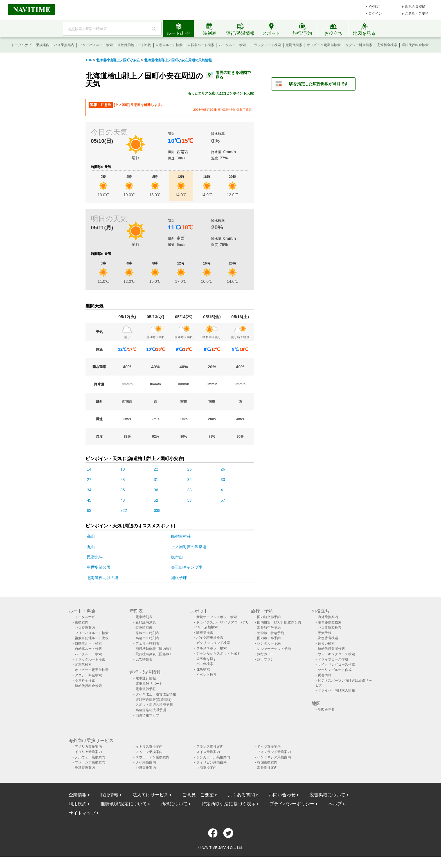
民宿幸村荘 (181, 536)
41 (223, 490)
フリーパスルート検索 (96, 45)
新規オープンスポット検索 (217, 617)
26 (223, 469)
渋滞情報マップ (147, 715)
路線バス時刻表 (147, 633)
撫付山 (177, 557)
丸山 (91, 547)
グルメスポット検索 (211, 648)
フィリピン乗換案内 (211, 762)
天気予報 (325, 633)
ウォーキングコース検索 (336, 654)
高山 (91, 536)
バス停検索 (205, 664)
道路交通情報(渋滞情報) (154, 700)
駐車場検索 (205, 632)
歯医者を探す (206, 659)
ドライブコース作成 (333, 659)
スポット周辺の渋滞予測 (154, 705)
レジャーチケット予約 (274, 649)
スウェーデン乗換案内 (152, 757)
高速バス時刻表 (147, 638)
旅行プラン (265, 659)
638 (157, 510)
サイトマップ (82, 813)
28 (123, 480)
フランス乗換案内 (210, 747)
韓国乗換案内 (267, 762)
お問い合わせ (282, 795)
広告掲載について (327, 795)
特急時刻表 (144, 628)
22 (156, 469)
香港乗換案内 (85, 768)
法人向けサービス (150, 795)
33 (223, 480)
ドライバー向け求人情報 (336, 690)
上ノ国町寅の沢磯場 (189, 547)
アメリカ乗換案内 (88, 747)
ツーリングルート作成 (335, 670)
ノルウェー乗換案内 (90, 757)
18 (123, 469)
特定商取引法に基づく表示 (229, 804)
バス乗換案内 (64, 45)
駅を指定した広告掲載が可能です (319, 84)
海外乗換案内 (328, 617)
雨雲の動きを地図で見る (233, 75)
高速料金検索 (387, 45)
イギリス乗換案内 (149, 747)
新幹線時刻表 (146, 622)
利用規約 (78, 804)
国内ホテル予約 (269, 638)
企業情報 (78, 795)
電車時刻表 (144, 617)
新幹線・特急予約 (271, 633)
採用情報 (109, 795)
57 (223, 500)
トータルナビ (21, 45)
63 (89, 510)
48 (123, 500)
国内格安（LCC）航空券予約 (279, 622)
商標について (174, 804)
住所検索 (203, 669)
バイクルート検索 (232, 45)
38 (190, 490)
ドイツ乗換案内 (269, 747)
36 (156, 490)
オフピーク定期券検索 (324, 45)
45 (89, 500)
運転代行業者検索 (331, 649)
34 (89, 490)
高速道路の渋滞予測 (151, 710)
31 (156, 480)
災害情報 (325, 675)
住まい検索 (326, 643)
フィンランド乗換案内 (274, 752)
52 (156, 500)
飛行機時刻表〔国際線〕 (154, 654)
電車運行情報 (146, 678)
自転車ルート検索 (201, 45)
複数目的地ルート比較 (134, 45)
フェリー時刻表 (147, 643)
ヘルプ (335, 804)
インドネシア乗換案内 (274, 757)
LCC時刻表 (144, 659)
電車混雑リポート (149, 684)
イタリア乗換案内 (88, 752)
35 (123, 490)
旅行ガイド (265, 654)
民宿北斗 (95, 557)
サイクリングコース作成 (336, 664)
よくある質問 (241, 795)
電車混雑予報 (146, 689)
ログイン (375, 13)
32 (190, 480)
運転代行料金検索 (415, 45)
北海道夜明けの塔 (103, 578)
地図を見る (326, 709)
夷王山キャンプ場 (187, 567)
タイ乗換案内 (146, 762)
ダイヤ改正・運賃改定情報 (156, 694)
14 (89, 469)
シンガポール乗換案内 (213, 757)
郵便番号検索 (328, 638)
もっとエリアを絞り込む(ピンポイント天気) (221, 93)
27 (89, 480)
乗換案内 (43, 45)
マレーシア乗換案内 (90, 762)
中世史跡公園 (99, 567)
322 (124, 510)
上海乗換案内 (206, 768)
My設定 (374, 6)
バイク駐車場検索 (210, 638)
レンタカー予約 (269, 643)
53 (190, 500)
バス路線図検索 (330, 628)
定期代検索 (294, 45)
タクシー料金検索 (359, 45)
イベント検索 (206, 675)
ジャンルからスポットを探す (218, 654)
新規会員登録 (415, 6)
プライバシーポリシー (292, 804)
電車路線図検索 (330, 622)
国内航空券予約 (269, 617)
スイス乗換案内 (208, 752)
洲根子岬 (179, 578)
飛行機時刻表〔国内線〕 (154, 649)
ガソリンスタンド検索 (213, 643)
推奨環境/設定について (123, 804)
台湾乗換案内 (146, 768)
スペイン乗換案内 (149, 752)
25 (190, 469)
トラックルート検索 (266, 45)
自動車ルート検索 (169, 45)
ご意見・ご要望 (417, 13)
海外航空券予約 (269, 628)
